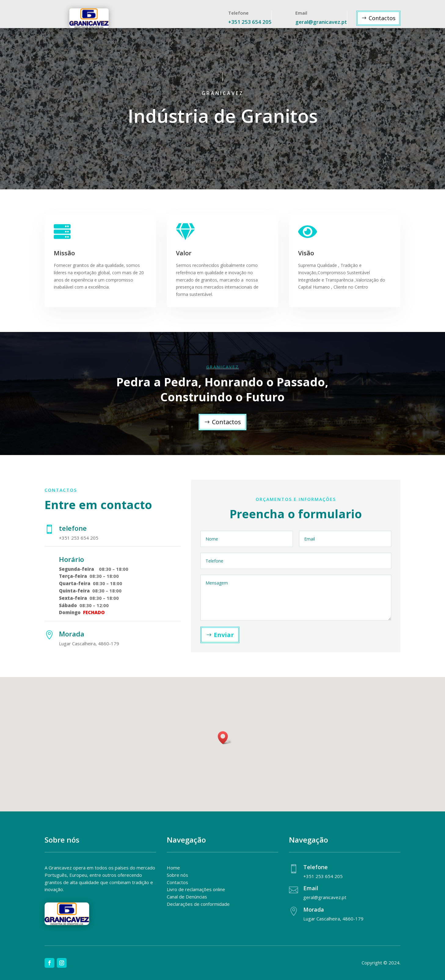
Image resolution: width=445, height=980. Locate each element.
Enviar (224, 635)
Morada (314, 909)
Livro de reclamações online (196, 889)
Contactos (382, 18)
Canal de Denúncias (187, 897)
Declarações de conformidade (198, 904)
